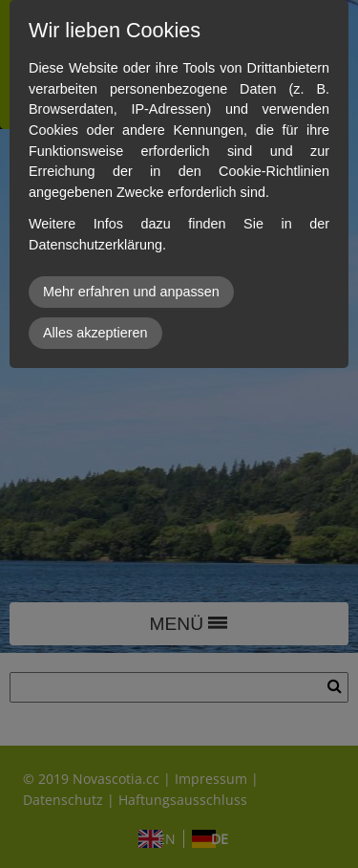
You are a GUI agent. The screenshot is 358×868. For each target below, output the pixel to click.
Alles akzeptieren (95, 333)
